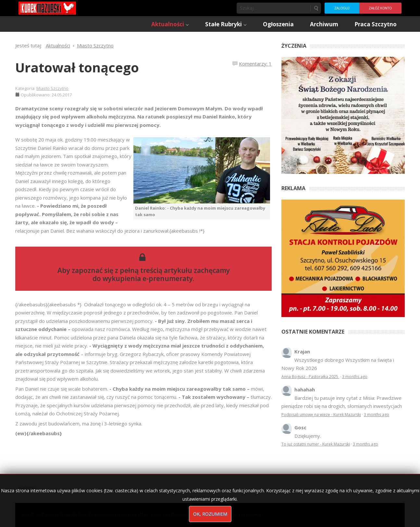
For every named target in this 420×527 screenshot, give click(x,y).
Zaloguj (342, 8)
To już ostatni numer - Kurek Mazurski (316, 444)
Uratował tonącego (77, 67)
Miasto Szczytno (52, 88)
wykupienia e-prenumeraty (148, 278)
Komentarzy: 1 (255, 64)
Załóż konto (380, 8)
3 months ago (355, 377)
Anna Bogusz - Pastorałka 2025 (310, 377)
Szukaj (316, 8)
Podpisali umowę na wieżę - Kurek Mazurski (321, 415)
